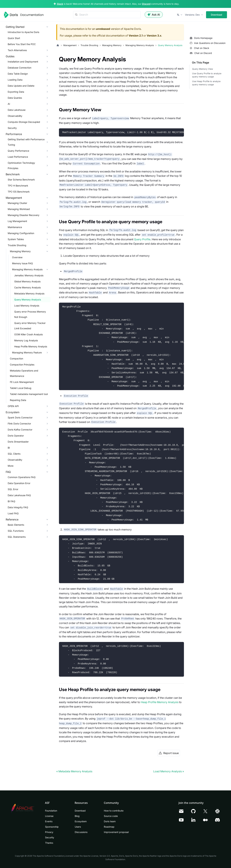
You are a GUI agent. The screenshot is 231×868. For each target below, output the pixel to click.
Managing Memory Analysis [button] (27, 269)
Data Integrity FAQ (18, 507)
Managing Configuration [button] (21, 233)
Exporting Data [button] (16, 92)
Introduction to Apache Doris (23, 32)
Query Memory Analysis (28, 300)
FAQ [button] (8, 472)
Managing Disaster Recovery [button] (24, 215)
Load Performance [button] (18, 157)
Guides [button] (10, 56)
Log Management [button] (17, 221)
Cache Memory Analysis (27, 287)
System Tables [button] (16, 239)
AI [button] (9, 104)
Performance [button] (14, 134)
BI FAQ (11, 501)
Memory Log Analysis (26, 340)
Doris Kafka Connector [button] (20, 430)
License (49, 816)
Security (50, 837)
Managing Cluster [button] (17, 203)
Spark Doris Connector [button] (20, 417)
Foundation (51, 811)
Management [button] (14, 198)
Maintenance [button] (15, 227)
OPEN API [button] (13, 406)
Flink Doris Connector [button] (19, 424)
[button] (180, 15)
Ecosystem (81, 821)
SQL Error (13, 489)
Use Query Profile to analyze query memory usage (207, 75)
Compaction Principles (22, 365)
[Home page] (58, 45)
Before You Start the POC (22, 44)
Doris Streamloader (18, 442)
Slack (60, 4)
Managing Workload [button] (19, 209)
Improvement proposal (116, 832)
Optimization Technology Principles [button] (21, 165)
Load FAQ (13, 513)
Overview (17, 257)
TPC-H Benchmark (18, 186)
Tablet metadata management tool (29, 394)
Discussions (81, 832)
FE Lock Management (22, 382)
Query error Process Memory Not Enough (30, 314)
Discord (146, 4)
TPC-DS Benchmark (19, 192)
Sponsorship (52, 827)
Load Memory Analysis (27, 306)
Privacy (49, 832)
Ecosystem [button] (13, 412)
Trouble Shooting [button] (17, 245)
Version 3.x (154, 36)
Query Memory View (203, 69)
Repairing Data (18, 400)
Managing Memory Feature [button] (27, 352)
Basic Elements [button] (16, 525)
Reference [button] (12, 519)
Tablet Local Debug (21, 388)
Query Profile (142, 239)
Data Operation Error (19, 483)
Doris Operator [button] (16, 436)
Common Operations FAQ (22, 477)
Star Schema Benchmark (21, 180)
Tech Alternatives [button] (17, 50)
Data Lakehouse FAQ (19, 495)
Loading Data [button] (15, 80)
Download (217, 15)
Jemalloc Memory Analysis (29, 275)
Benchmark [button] (13, 174)
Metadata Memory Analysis (29, 293)
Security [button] (12, 128)
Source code (111, 816)
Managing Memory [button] (20, 251)
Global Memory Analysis (27, 281)
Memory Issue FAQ (22, 263)
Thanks (49, 843)
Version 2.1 (136, 36)
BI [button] (9, 448)
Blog (77, 816)
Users (78, 827)
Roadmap (109, 827)
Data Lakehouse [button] (17, 110)
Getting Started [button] (15, 27)
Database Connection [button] (20, 68)
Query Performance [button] (18, 151)
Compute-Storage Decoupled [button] (24, 122)
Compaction (16, 359)
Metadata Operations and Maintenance (24, 373)
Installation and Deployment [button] (23, 62)
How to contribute (114, 811)
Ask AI (154, 15)
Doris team (110, 821)
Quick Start (14, 38)
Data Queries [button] (15, 98)
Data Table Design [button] (18, 74)
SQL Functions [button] (16, 531)
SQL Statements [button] (17, 537)
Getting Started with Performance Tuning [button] (26, 142)
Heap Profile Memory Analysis (31, 346)
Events (49, 821)
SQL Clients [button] (14, 454)
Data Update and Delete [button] (21, 86)
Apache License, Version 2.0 (97, 856)
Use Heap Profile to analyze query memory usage (206, 83)
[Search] (107, 15)
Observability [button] (15, 116)
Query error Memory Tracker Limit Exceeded (30, 326)
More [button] (11, 466)
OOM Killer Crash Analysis (28, 334)
